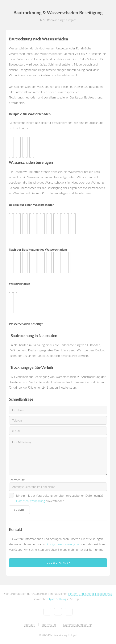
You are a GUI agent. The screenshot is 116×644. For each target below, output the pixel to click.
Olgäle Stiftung (56, 599)
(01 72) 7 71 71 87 (58, 563)
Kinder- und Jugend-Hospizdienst (90, 594)
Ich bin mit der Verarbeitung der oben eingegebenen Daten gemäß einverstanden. (60, 498)
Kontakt (29, 625)
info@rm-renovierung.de (63, 544)
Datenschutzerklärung (31, 501)
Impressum (49, 625)
